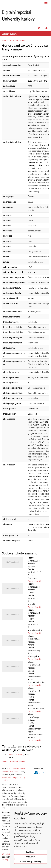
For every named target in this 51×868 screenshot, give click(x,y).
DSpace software (9, 854)
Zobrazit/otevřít (34, 581)
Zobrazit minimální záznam (14, 40)
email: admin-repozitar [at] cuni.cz (13, 779)
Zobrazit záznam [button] (10, 34)
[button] (39, 28)
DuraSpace (7, 859)
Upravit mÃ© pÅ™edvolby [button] (31, 861)
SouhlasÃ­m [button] (31, 852)
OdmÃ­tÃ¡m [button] (31, 857)
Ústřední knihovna (10, 771)
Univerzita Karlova (17, 768)
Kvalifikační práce (15, 754)
